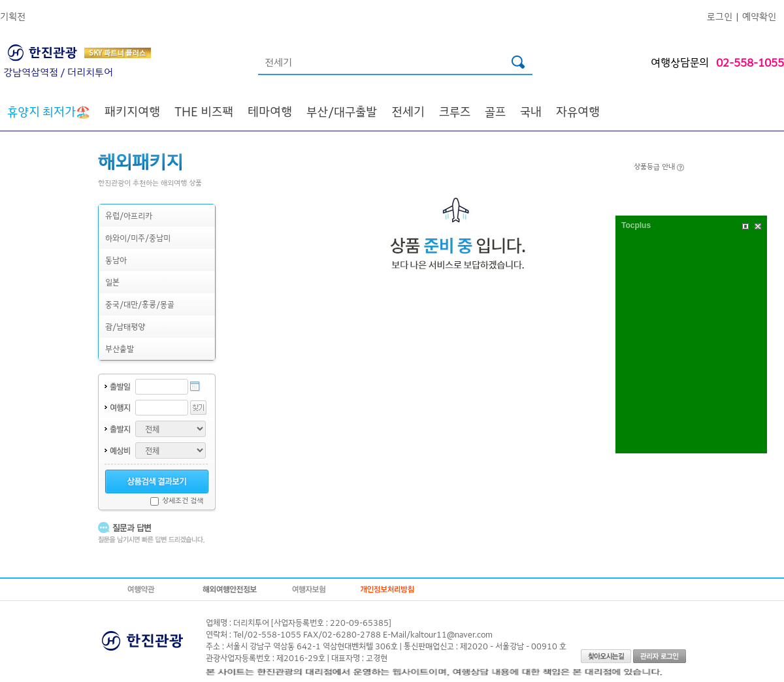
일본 (112, 282)
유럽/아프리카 (129, 215)
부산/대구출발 (342, 111)
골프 (495, 111)
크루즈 (455, 111)
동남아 (116, 260)
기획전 (13, 16)
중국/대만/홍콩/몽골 (140, 304)
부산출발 (120, 349)
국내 (531, 111)
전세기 (408, 111)
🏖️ (49, 111)
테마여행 (270, 111)
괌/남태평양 (125, 326)
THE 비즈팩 (204, 111)
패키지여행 (132, 111)
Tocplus (636, 225)
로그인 (720, 16)
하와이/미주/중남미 (138, 237)
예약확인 (759, 16)
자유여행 (578, 111)
